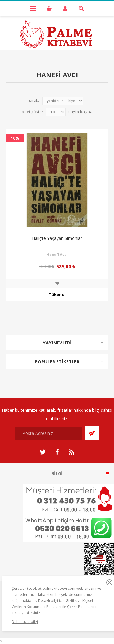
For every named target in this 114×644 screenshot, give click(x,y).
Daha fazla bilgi (25, 622)
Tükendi (57, 294)
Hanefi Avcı (57, 255)
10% (15, 138)
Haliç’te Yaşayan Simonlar (57, 238)
